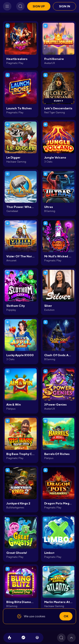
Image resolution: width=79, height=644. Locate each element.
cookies (40, 616)
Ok (66, 616)
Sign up (39, 6)
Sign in (65, 6)
